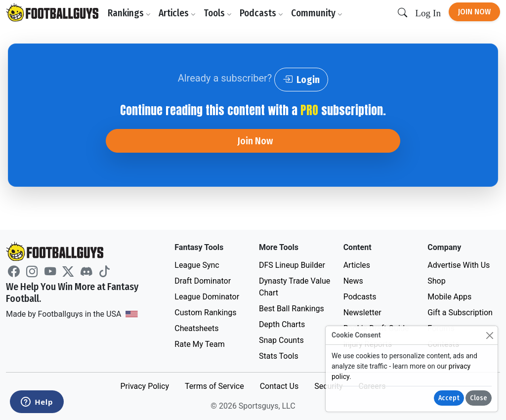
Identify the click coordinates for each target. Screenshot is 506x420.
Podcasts (261, 13)
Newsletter (362, 313)
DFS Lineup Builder (292, 265)
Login (301, 80)
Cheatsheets (196, 328)
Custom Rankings (205, 313)
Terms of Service (214, 386)
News (353, 281)
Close (479, 398)
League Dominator (207, 297)
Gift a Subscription (460, 313)
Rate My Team (199, 344)
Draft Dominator (203, 281)
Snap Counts (281, 340)
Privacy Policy (145, 386)
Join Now (474, 12)
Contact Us (279, 386)
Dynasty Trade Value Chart (295, 287)
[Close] (489, 335)
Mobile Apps (449, 297)
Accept (449, 398)
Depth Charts (282, 324)
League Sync (197, 265)
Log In (428, 13)
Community (317, 13)
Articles (177, 13)
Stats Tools (279, 356)
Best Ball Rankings (292, 309)
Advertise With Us (459, 265)
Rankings (129, 13)
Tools (218, 13)
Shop (436, 281)
